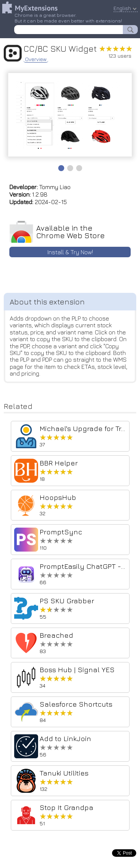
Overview (36, 59)
